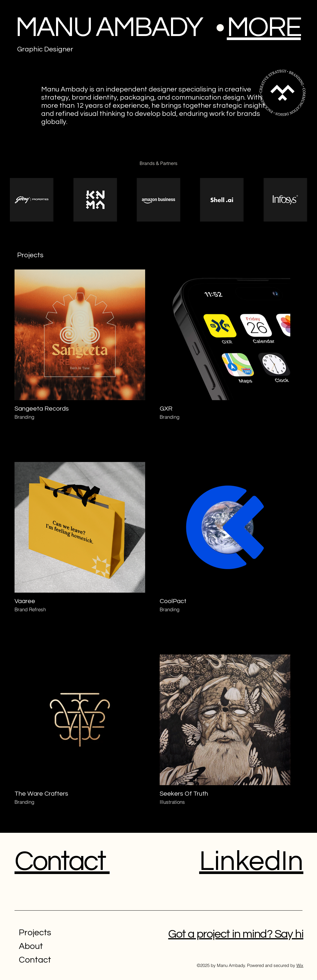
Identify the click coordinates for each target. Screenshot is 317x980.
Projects (35, 933)
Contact (35, 960)
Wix (300, 965)
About (31, 946)
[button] (264, 27)
